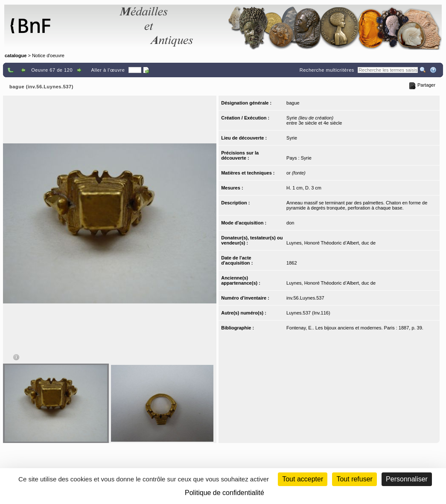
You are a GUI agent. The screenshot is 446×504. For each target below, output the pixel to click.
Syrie (292, 138)
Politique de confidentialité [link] (224, 493)
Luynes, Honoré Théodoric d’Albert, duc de (331, 243)
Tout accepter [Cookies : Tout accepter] (303, 479)
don (290, 223)
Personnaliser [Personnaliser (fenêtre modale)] (407, 479)
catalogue (16, 55)
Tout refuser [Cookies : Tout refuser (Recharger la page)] (354, 479)
